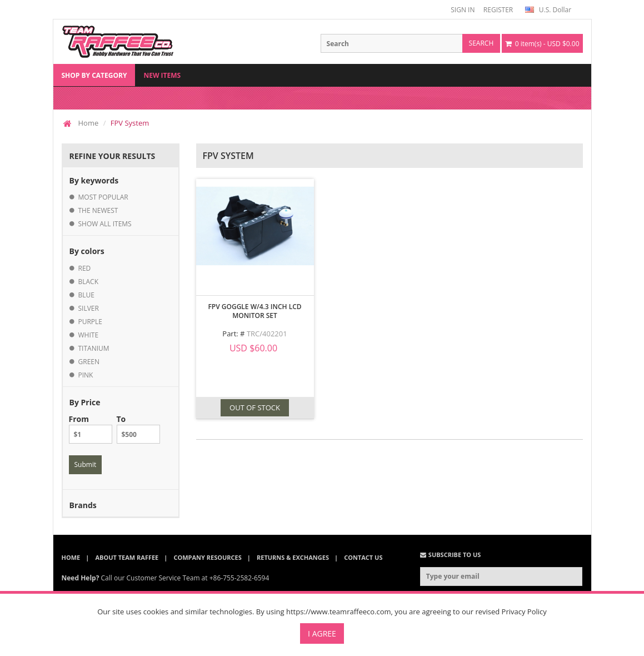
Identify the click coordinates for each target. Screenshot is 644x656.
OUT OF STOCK (255, 407)
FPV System (130, 123)
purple (91, 322)
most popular (103, 197)
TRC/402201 (267, 334)
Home (89, 123)
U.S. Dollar (548, 10)
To (138, 429)
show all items (105, 224)
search (481, 43)
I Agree (322, 633)
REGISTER (498, 10)
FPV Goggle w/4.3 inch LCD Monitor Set (254, 311)
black (89, 282)
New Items (162, 75)
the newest (98, 210)
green (89, 362)
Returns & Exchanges (293, 557)
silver (89, 308)
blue (86, 295)
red (85, 268)
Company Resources (207, 557)
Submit (86, 464)
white (89, 335)
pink (86, 375)
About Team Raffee (127, 557)
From (91, 429)
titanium (94, 348)
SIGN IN (463, 10)
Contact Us (363, 557)
